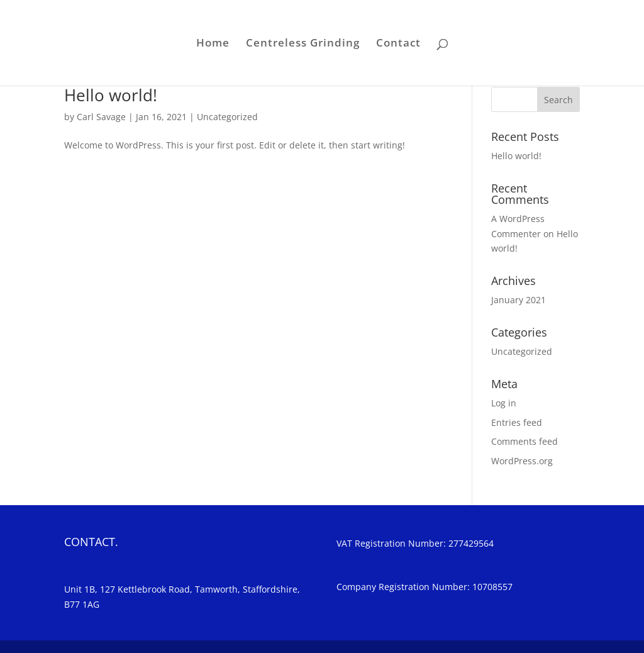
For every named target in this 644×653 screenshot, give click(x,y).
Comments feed (525, 441)
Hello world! (111, 95)
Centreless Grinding (303, 44)
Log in (504, 403)
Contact (398, 44)
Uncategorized (227, 117)
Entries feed (517, 422)
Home (213, 44)
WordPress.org (522, 461)
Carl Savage (101, 117)
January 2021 (519, 300)
